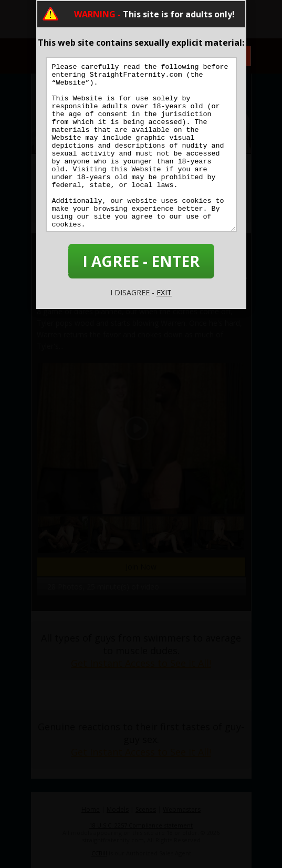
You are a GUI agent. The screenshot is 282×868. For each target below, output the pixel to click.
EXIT (164, 292)
